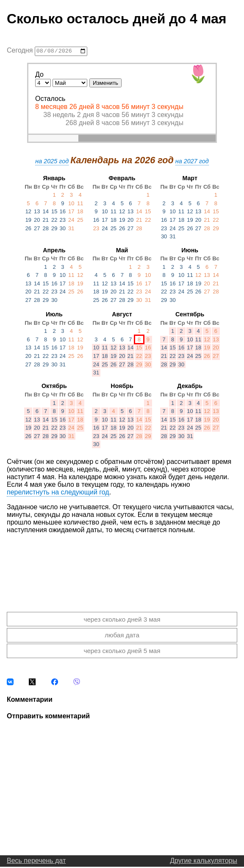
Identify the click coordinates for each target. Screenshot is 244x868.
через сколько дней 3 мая (122, 621)
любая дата (122, 636)
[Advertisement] (122, 567)
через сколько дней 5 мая (122, 652)
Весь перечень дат (36, 862)
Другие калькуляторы (204, 862)
